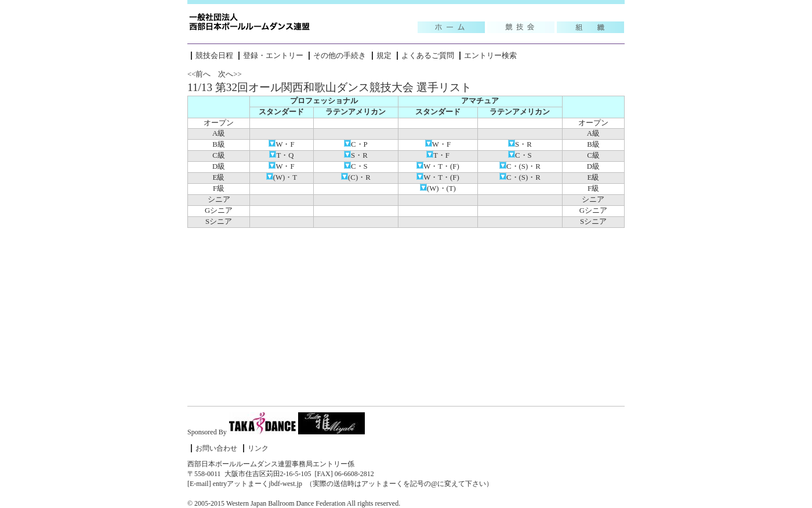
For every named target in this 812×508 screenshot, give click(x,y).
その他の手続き (340, 56)
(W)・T (282, 177)
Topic (451, 27)
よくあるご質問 (428, 56)
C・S (520, 155)
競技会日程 (214, 56)
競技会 (521, 27)
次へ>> (230, 74)
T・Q (281, 155)
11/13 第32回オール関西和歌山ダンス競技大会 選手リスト (329, 87)
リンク (258, 448)
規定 (384, 56)
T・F (438, 155)
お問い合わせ (216, 448)
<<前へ (199, 74)
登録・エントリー (273, 56)
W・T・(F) (438, 166)
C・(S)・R (520, 166)
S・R (520, 144)
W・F (281, 144)
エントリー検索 (490, 56)
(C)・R (356, 177)
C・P (356, 144)
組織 (590, 27)
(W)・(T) (438, 188)
